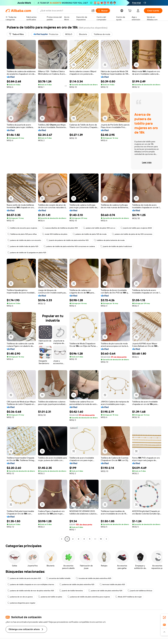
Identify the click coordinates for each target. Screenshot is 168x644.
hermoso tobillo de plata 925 (112, 584)
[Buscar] (103, 11)
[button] (93, 11)
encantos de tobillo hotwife (58, 578)
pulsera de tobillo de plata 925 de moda (90, 234)
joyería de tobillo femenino (71, 591)
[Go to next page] (106, 539)
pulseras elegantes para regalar (21, 603)
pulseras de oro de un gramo (20, 597)
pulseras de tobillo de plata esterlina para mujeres (89, 597)
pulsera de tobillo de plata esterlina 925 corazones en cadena (69, 246)
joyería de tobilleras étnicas (140, 591)
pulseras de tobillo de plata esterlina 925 (77, 584)
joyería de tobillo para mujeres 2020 (136, 228)
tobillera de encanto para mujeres (22, 228)
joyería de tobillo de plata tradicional (116, 246)
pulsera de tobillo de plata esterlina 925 (105, 591)
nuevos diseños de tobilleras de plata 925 (60, 228)
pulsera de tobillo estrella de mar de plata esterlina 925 (31, 591)
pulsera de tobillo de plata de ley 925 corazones (132, 234)
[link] (164, 617)
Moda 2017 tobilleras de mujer (129, 597)
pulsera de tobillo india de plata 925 (23, 246)
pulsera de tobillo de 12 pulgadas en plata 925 (27, 253)
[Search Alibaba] (65, 11)
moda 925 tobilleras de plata (55, 234)
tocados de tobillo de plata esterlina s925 (93, 578)
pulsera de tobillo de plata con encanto (24, 240)
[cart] (130, 11)
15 (101, 539)
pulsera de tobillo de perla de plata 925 (24, 578)
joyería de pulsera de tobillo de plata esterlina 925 (67, 240)
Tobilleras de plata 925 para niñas (22, 234)
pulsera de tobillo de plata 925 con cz (99, 228)
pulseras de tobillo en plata (50, 597)
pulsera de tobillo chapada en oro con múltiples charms (31, 584)
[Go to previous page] (62, 539)
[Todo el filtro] (16, 34)
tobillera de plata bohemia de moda (109, 240)
